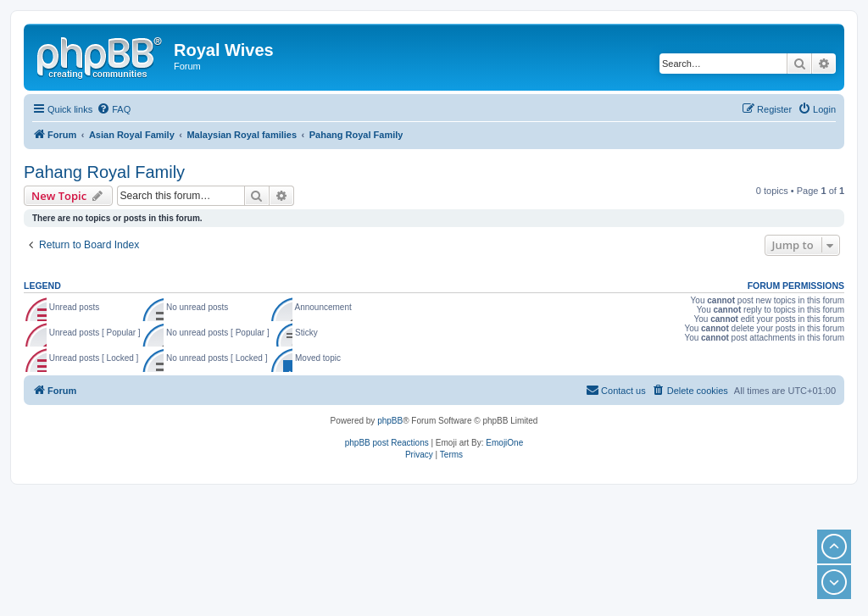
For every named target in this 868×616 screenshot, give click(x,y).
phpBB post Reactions (387, 443)
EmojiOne (504, 443)
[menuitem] (114, 109)
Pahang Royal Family (104, 172)
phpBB (390, 421)
